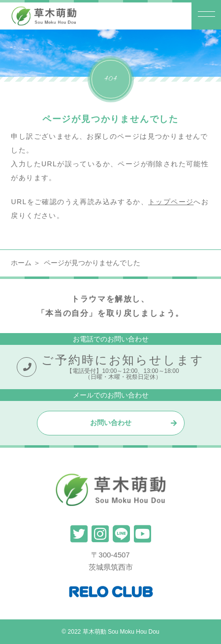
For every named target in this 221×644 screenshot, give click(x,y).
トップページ (171, 202)
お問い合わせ (111, 423)
